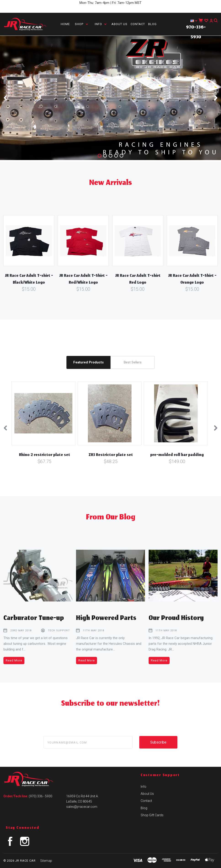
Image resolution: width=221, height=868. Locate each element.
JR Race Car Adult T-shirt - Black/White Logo (29, 280)
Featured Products (88, 362)
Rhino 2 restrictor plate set (45, 455)
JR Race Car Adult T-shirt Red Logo (138, 280)
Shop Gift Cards (152, 815)
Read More (14, 660)
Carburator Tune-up (34, 619)
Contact (138, 24)
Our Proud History (176, 619)
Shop (81, 24)
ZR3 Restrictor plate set (111, 455)
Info (101, 24)
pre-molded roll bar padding (177, 455)
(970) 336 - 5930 (41, 796)
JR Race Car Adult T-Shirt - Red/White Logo (83, 280)
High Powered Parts (106, 619)
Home (65, 24)
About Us (119, 24)
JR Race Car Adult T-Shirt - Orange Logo (192, 280)
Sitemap (46, 861)
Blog (152, 24)
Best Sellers (133, 362)
